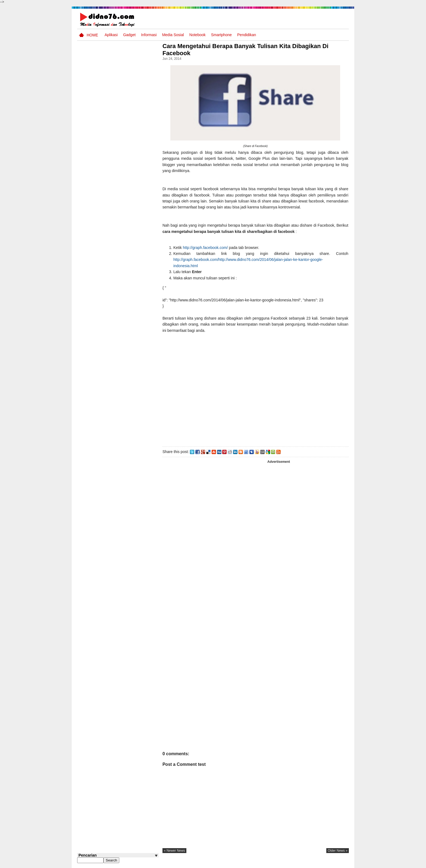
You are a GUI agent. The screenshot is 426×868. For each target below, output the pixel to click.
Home (92, 35)
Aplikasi (111, 35)
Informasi (149, 35)
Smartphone (221, 35)
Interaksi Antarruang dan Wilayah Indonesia (126, 276)
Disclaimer (339, 863)
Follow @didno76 (92, 413)
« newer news (176, 851)
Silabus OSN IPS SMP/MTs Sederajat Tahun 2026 (128, 238)
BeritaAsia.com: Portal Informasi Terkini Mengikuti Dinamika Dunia (128, 326)
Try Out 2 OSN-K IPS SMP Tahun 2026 (129, 386)
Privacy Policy (316, 863)
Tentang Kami (291, 863)
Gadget (129, 35)
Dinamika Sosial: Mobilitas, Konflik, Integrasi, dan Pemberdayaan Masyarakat (129, 303)
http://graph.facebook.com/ (207, 248)
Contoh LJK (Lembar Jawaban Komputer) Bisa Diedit (127, 368)
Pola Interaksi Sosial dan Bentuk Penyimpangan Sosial (127, 347)
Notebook (198, 35)
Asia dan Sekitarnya (122, 253)
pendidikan (247, 35)
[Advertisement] (256, 389)
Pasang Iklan (266, 863)
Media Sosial (173, 35)
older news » (338, 851)
